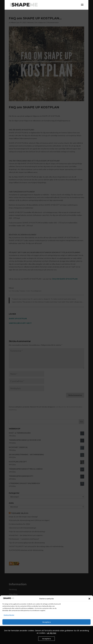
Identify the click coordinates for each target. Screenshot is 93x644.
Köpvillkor (51, 641)
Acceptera (46, 622)
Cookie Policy (42, 641)
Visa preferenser (47, 635)
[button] (89, 599)
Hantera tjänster (9, 615)
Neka (46, 629)
